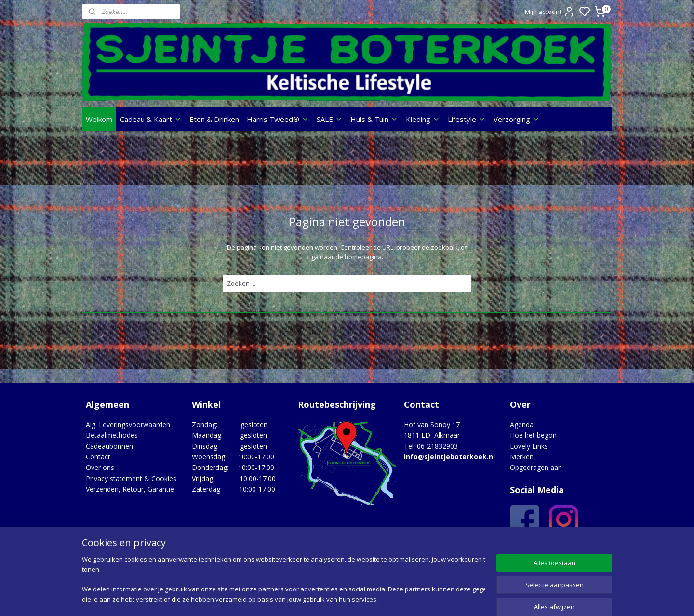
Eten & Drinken (214, 119)
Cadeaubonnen (109, 446)
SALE (330, 119)
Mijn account (550, 12)
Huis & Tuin (374, 119)
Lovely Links (529, 446)
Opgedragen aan (536, 467)
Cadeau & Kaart (151, 119)
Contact (98, 457)
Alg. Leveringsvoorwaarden (128, 424)
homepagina (363, 257)
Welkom (99, 119)
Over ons (100, 467)
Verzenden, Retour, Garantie (130, 489)
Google (591, 550)
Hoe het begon (533, 435)
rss (405, 598)
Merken (522, 457)
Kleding (423, 119)
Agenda (522, 424)
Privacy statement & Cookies (131, 478)
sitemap (385, 598)
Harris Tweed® (278, 119)
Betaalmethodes (112, 435)
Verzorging (517, 119)
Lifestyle (467, 119)
